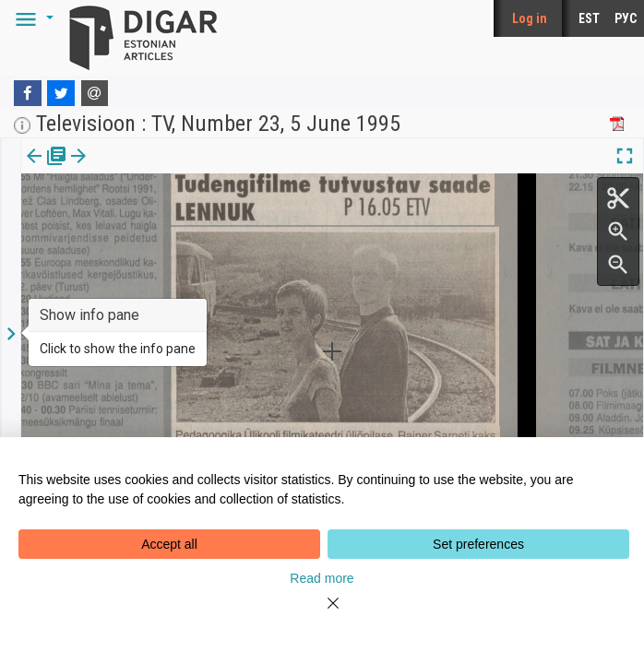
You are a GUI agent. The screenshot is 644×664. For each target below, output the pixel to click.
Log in (530, 18)
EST (589, 18)
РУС (626, 18)
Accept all (169, 544)
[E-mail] (95, 93)
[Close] (322, 614)
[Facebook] (28, 93)
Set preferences (478, 544)
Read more (322, 578)
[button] (31, 18)
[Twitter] (61, 93)
